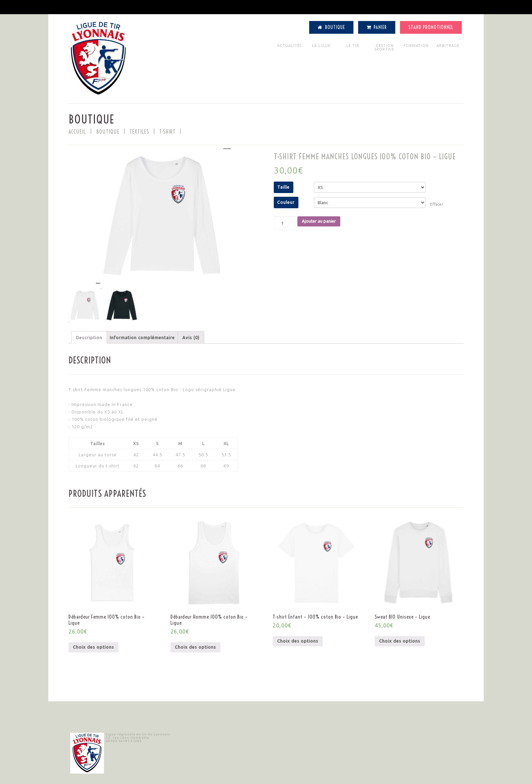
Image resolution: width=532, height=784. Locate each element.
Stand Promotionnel (431, 27)
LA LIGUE (321, 46)
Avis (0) (191, 337)
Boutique (331, 27)
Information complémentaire (142, 337)
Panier (377, 27)
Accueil (77, 132)
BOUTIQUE (108, 132)
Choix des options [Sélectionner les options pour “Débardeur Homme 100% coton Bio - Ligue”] (195, 647)
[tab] (89, 337)
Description (89, 337)
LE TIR (353, 46)
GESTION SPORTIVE (384, 47)
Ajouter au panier (319, 221)
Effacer (437, 204)
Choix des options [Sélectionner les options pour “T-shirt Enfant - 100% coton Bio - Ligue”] (298, 641)
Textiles (139, 132)
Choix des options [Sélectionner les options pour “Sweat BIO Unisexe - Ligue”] (400, 641)
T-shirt (167, 132)
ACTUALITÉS (289, 46)
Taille (283, 187)
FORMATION (416, 46)
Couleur (286, 202)
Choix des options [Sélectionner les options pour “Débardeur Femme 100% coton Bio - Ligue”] (94, 647)
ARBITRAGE (448, 46)
